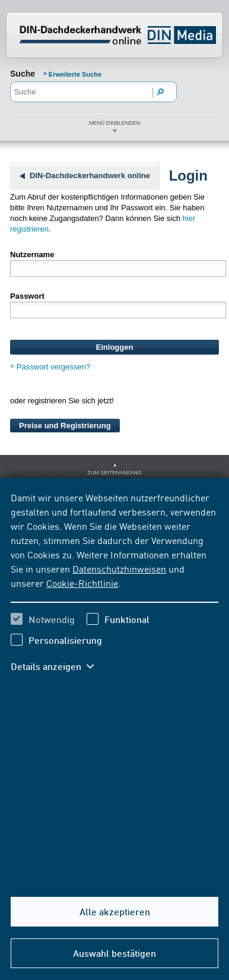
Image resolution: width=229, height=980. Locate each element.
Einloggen (115, 347)
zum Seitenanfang (114, 473)
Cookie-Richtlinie (82, 583)
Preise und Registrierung (65, 426)
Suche (23, 74)
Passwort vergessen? (53, 367)
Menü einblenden (115, 123)
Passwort (27, 296)
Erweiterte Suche (75, 74)
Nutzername (32, 255)
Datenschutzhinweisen (119, 568)
